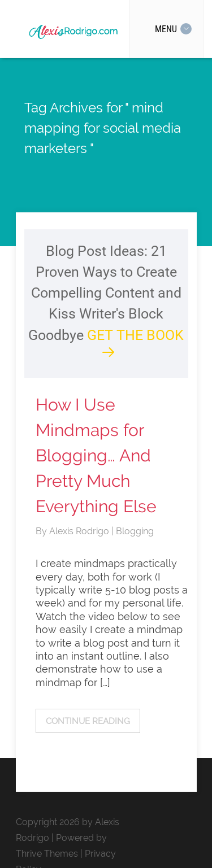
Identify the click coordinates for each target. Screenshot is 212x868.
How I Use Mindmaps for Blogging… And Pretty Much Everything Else (96, 455)
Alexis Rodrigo (80, 531)
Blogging (135, 531)
